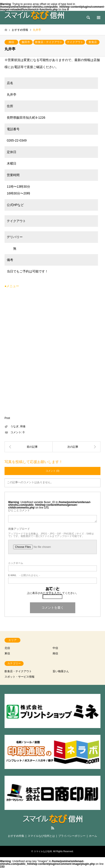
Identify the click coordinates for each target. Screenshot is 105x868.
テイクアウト (75, 42)
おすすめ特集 (16, 836)
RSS (53, 828)
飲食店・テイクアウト (49, 42)
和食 (23, 426)
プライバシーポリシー (72, 836)
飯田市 (26, 42)
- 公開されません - (24, 575)
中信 (55, 648)
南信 (11, 42)
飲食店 (93, 42)
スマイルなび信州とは (41, 836)
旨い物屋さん (61, 671)
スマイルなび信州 (43, 851)
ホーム (93, 836)
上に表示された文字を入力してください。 (53, 593)
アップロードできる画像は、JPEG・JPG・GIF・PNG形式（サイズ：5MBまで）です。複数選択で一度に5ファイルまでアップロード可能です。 (51, 535)
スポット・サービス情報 (20, 677)
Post (7, 418)
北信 (7, 648)
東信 (7, 653)
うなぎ (15, 426)
